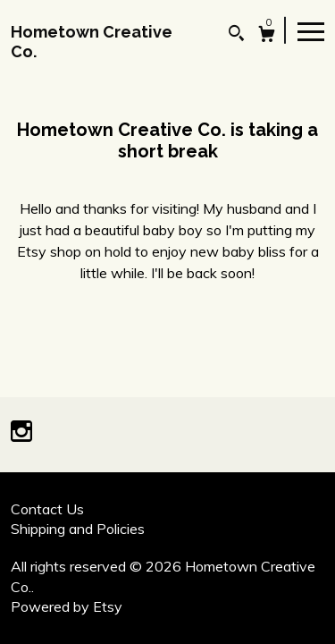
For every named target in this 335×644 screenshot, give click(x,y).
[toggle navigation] (311, 30)
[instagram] (21, 433)
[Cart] (267, 36)
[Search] (236, 35)
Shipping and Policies (78, 529)
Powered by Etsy (67, 606)
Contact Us (47, 509)
